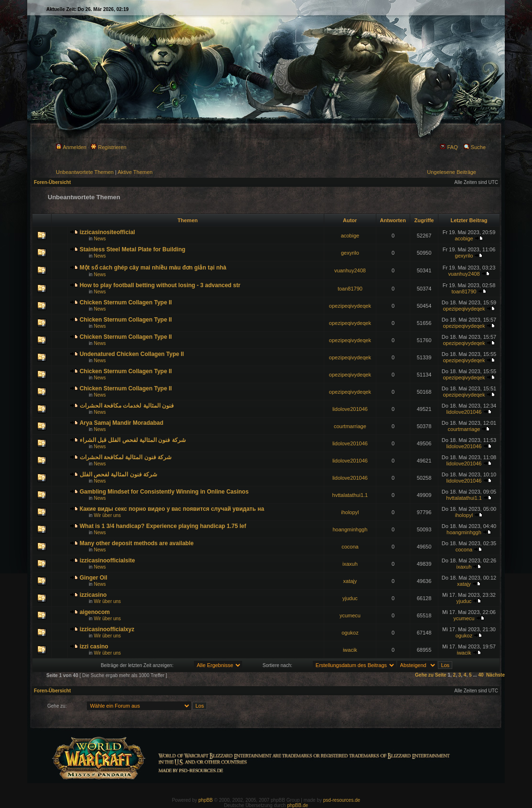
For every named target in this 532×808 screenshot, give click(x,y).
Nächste (495, 675)
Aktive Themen (135, 172)
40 (481, 675)
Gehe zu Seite (431, 675)
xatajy (350, 581)
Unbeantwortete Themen (85, 172)
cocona (350, 547)
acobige (350, 236)
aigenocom (95, 612)
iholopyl (350, 512)
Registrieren (108, 147)
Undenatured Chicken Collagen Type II (132, 354)
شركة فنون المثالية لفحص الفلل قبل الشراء (133, 440)
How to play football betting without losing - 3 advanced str (160, 285)
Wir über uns (107, 515)
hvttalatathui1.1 (350, 495)
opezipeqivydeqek (350, 306)
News (100, 239)
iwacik (350, 650)
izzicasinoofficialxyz (107, 629)
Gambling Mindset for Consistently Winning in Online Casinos (164, 492)
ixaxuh (350, 564)
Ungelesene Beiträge (452, 172)
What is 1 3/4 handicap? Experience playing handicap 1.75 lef (163, 526)
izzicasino (93, 595)
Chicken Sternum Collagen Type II (126, 302)
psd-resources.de (342, 800)
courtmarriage (350, 426)
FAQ (449, 147)
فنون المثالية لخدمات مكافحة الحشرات (127, 406)
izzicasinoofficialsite (107, 560)
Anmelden (71, 147)
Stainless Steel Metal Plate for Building (133, 249)
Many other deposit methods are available (137, 543)
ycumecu (350, 615)
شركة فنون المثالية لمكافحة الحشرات (126, 457)
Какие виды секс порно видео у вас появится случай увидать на (172, 509)
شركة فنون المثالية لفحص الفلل (118, 474)
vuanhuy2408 (350, 270)
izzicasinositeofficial (107, 232)
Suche (475, 147)
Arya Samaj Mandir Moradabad (122, 423)
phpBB (206, 800)
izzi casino (94, 646)
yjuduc (350, 598)
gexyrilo (350, 253)
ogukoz (350, 633)
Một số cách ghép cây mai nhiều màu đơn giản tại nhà (153, 268)
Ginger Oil (94, 578)
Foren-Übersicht (52, 182)
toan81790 (350, 289)
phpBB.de (298, 805)
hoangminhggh (350, 529)
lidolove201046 (350, 409)
